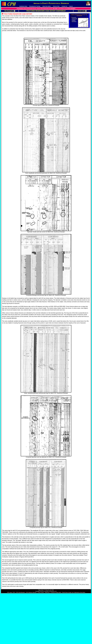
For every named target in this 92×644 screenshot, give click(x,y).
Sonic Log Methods (80, 23)
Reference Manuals (8, 31)
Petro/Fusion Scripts (8, 34)
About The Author (7, 24)
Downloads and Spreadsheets (10, 17)
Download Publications (9, 18)
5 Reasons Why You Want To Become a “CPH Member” (10, 22)
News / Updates (7, 20)
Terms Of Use (6, 13)
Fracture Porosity (79, 19)
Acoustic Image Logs (80, 26)
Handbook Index (7, 15)
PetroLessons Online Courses (10, 35)
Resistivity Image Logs (81, 24)
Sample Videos (7, 30)
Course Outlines (7, 32)
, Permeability (87, 19)
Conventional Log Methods (82, 22)
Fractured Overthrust (80, 14)
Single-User (6, 40)
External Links (7, 36)
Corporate (6, 42)
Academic (5, 43)
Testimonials (6, 19)
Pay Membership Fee (8, 14)
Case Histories (79, 28)
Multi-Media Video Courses (10, 29)
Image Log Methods (80, 27)
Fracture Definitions (80, 18)
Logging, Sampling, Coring (82, 21)
